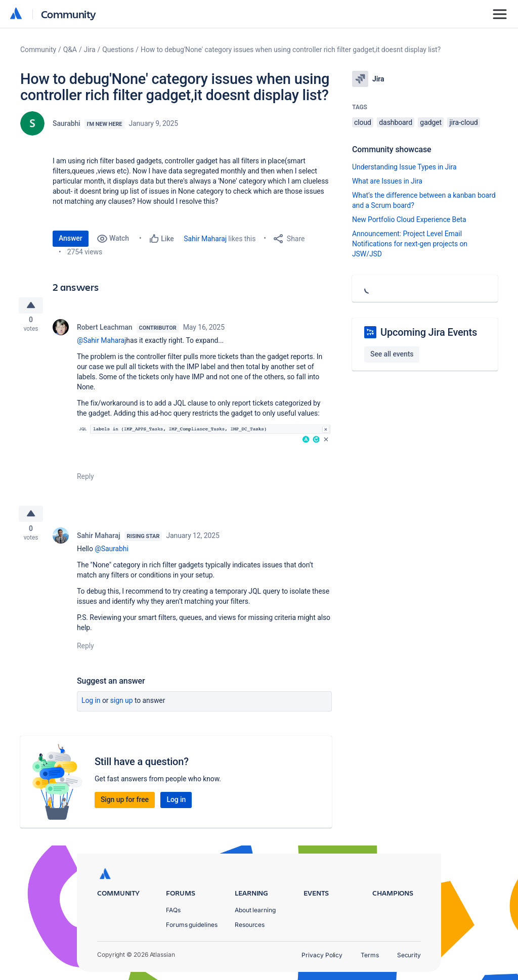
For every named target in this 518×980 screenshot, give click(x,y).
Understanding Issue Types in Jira (404, 167)
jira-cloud (463, 122)
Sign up (122, 706)
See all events (392, 354)
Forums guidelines (192, 925)
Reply (85, 479)
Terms (370, 955)
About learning (255, 910)
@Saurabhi (112, 554)
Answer (71, 238)
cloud (363, 122)
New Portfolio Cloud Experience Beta (409, 219)
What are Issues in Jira (387, 181)
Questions (118, 50)
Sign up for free (125, 805)
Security (409, 955)
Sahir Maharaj (205, 239)
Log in (91, 706)
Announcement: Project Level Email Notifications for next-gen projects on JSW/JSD (410, 244)
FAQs (173, 910)
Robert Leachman (105, 330)
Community (69, 14)
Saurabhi (67, 123)
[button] (204, 437)
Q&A (70, 50)
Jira (90, 50)
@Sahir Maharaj (101, 343)
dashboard (396, 122)
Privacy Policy (322, 955)
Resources (250, 925)
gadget (431, 122)
